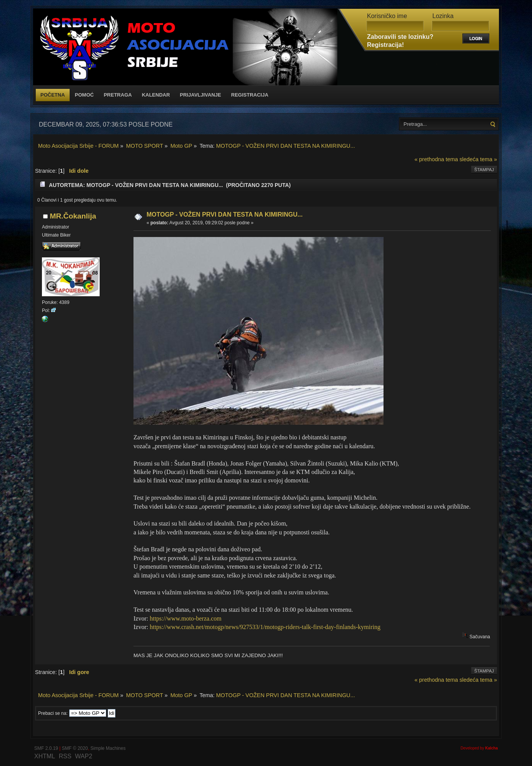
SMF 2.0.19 (46, 748)
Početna (53, 95)
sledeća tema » (478, 159)
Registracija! (385, 45)
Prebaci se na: (53, 713)
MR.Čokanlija (73, 216)
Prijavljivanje (201, 95)
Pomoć (84, 95)
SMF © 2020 (75, 748)
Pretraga (118, 95)
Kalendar (156, 95)
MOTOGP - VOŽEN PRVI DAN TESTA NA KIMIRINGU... (225, 214)
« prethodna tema (436, 159)
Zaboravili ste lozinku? (400, 37)
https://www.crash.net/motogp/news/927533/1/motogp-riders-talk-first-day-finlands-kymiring (265, 627)
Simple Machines (108, 748)
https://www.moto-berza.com (185, 618)
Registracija (250, 95)
